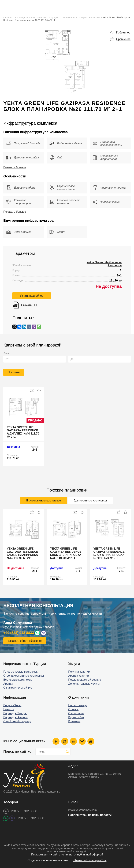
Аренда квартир (79, 676)
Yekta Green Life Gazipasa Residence (80, 18)
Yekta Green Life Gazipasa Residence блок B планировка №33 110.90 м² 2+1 (66, 553)
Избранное (123, 33)
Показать (14, 372)
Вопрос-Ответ (12, 705)
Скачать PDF (29, 305)
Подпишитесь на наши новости (90, 815)
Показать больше (15, 167)
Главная (8, 18)
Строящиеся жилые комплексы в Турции (37, 18)
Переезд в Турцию (15, 713)
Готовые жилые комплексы (21, 672)
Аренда (8, 684)
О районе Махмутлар (17, 721)
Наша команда (78, 705)
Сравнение (123, 39)
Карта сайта (76, 717)
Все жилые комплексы (18, 680)
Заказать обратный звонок (25, 641)
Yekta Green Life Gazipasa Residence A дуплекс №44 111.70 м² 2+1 (23, 432)
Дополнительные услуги (84, 684)
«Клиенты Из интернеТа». (90, 860)
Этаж (6, 353)
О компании (76, 713)
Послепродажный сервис (85, 680)
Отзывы (73, 709)
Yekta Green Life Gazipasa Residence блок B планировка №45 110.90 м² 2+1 (22, 553)
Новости (9, 709)
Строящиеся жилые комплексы (24, 676)
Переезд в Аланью (15, 717)
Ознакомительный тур (18, 688)
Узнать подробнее (32, 296)
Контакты (74, 721)
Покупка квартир (79, 672)
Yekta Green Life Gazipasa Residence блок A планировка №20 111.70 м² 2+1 (109, 553)
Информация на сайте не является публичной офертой (67, 854)
